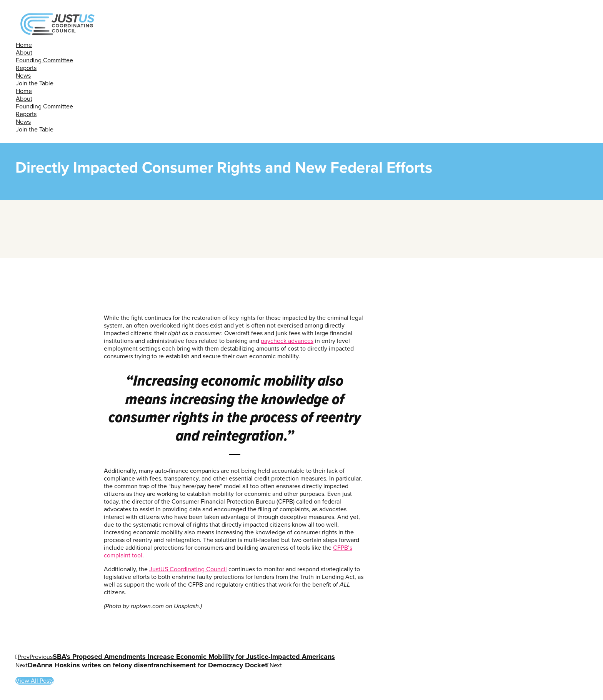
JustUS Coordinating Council (188, 569)
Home (24, 45)
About (24, 53)
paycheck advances (287, 341)
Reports (26, 68)
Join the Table (35, 83)
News (23, 76)
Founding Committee (44, 60)
